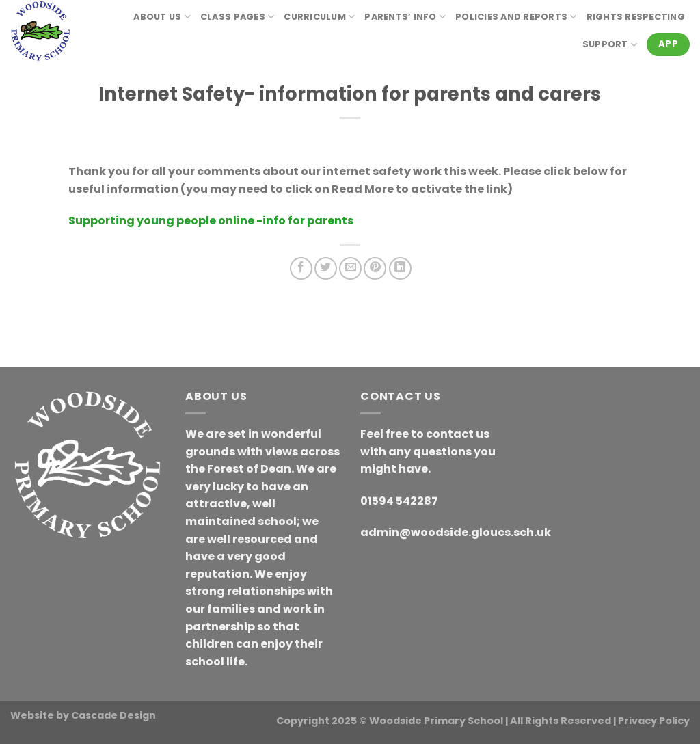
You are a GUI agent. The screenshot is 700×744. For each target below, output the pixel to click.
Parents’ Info (405, 17)
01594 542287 (399, 501)
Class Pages (237, 17)
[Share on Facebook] (301, 268)
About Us (162, 17)
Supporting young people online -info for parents (211, 221)
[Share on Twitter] (326, 268)
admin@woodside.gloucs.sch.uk (456, 532)
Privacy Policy (654, 721)
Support (610, 45)
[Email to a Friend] (350, 268)
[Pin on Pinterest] (375, 268)
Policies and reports (516, 17)
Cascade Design (113, 715)
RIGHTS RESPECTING (636, 17)
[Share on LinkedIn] (400, 268)
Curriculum (319, 17)
